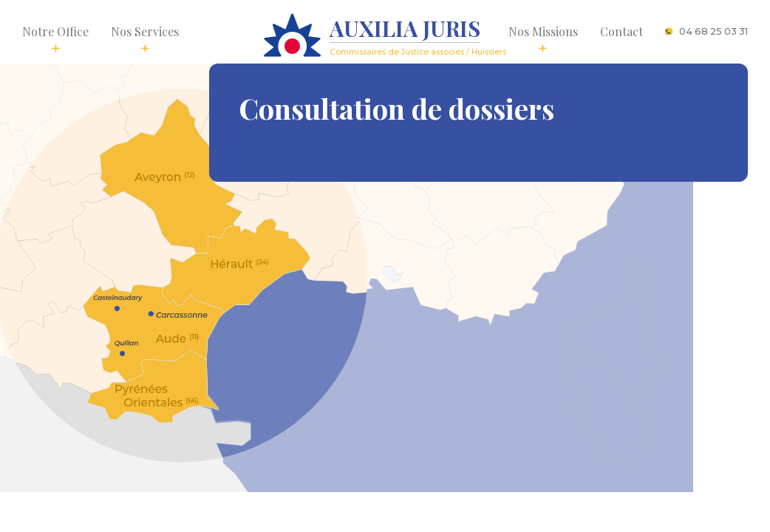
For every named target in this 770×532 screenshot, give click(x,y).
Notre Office (55, 38)
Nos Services (145, 38)
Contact (621, 31)
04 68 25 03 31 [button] (706, 31)
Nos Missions (543, 38)
